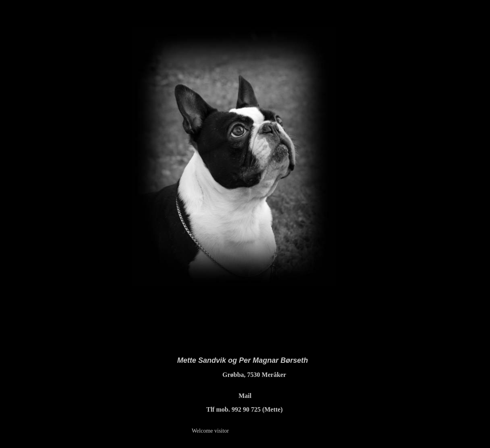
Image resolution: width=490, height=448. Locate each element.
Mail (245, 396)
